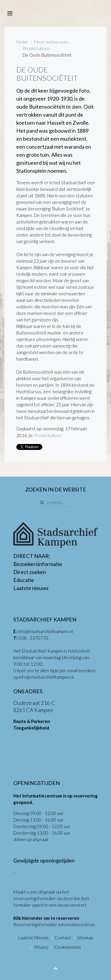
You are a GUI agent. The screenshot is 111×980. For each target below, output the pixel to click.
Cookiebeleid (67, 947)
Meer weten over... (53, 42)
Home (22, 42)
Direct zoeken (30, 572)
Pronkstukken (36, 48)
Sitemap (85, 938)
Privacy (41, 947)
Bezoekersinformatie (38, 564)
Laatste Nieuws (33, 938)
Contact (63, 938)
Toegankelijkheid (31, 728)
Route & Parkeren (32, 721)
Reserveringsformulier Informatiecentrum (54, 925)
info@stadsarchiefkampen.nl (45, 631)
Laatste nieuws (31, 588)
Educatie (24, 580)
